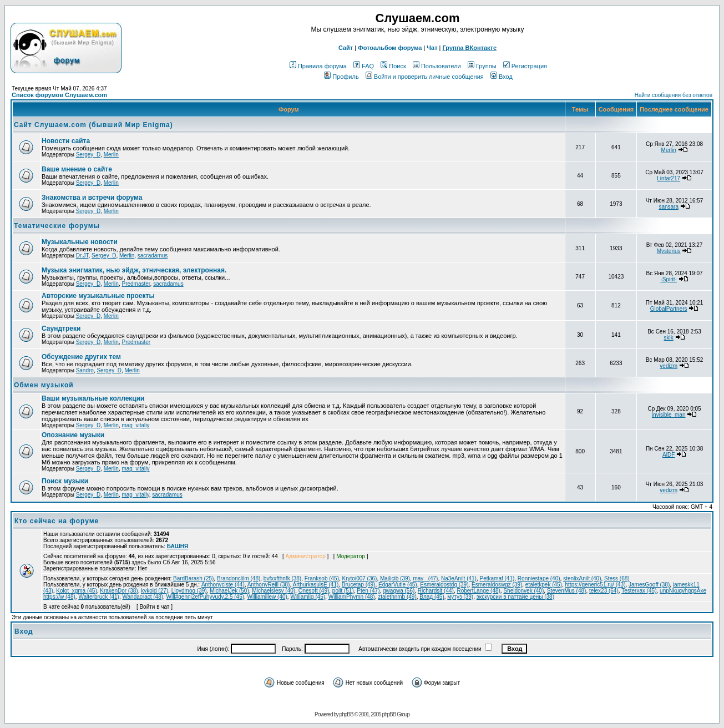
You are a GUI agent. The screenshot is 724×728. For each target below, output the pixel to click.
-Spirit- (668, 279)
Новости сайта (66, 141)
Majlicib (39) (395, 578)
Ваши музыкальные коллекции (93, 398)
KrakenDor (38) (119, 591)
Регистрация (525, 66)
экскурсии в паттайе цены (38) (515, 597)
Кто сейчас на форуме (57, 521)
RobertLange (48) (478, 591)
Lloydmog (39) (189, 591)
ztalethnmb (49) (397, 597)
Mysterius (669, 251)
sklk (669, 338)
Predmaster (136, 284)
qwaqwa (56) (399, 591)
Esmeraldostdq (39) (444, 585)
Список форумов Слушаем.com (59, 95)
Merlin (111, 155)
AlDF (669, 455)
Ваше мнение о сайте (77, 169)
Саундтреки (61, 328)
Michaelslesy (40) (274, 591)
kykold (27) (155, 591)
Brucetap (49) (359, 585)
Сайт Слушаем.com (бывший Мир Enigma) (93, 125)
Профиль (341, 77)
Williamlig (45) (308, 597)
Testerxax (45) (639, 591)
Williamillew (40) (267, 597)
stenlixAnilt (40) (582, 578)
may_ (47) (425, 578)
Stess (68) (617, 578)
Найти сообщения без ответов (674, 95)
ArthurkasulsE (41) (315, 585)
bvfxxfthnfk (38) (282, 578)
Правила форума (318, 66)
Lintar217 (669, 178)
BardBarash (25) (193, 578)
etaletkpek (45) (544, 585)
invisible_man (669, 415)
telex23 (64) (604, 591)
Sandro (85, 370)
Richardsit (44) (436, 591)
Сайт (346, 48)
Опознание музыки (73, 435)
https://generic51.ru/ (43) (596, 585)
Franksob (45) (322, 578)
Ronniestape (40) (539, 578)
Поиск (393, 66)
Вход (502, 77)
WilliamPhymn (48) (352, 597)
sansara (669, 207)
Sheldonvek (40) (523, 591)
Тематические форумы (57, 226)
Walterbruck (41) (99, 597)
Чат (432, 48)
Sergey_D (88, 155)
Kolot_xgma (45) (76, 591)
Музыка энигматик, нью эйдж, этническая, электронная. (134, 270)
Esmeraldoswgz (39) (497, 585)
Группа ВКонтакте (470, 48)
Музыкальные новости (80, 242)
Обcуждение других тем (81, 357)
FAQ (364, 66)
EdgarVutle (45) (398, 585)
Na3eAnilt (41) (459, 578)
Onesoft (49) (314, 591)
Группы (482, 66)
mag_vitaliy (135, 425)
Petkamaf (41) (497, 578)
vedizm (669, 366)
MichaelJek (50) (229, 591)
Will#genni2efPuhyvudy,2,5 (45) (205, 597)
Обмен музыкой (44, 385)
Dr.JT (82, 256)
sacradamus (153, 256)
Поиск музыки (65, 481)
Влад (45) (432, 597)
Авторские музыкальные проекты (98, 296)
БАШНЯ (178, 546)
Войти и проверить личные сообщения (425, 77)
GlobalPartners (669, 309)
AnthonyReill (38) (269, 585)
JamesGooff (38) (649, 585)
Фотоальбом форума (390, 48)
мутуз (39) (460, 597)
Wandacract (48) (143, 597)
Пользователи (437, 66)
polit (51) (343, 591)
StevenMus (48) (567, 591)
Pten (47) (368, 591)
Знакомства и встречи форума (92, 198)
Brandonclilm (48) (239, 578)
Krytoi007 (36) (360, 578)
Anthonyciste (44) (223, 585)
